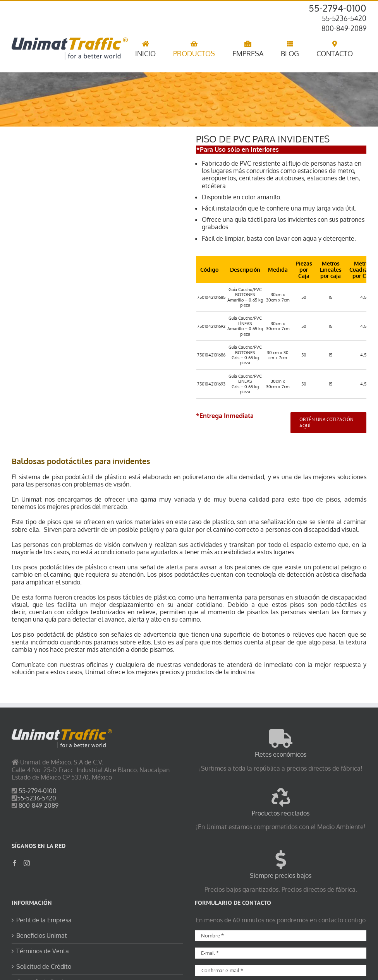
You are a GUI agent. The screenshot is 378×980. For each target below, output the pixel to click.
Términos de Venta (43, 951)
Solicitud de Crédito (44, 967)
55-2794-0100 (338, 8)
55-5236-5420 (344, 18)
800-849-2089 (344, 28)
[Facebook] (15, 863)
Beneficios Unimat (42, 936)
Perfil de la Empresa (44, 920)
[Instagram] (27, 863)
